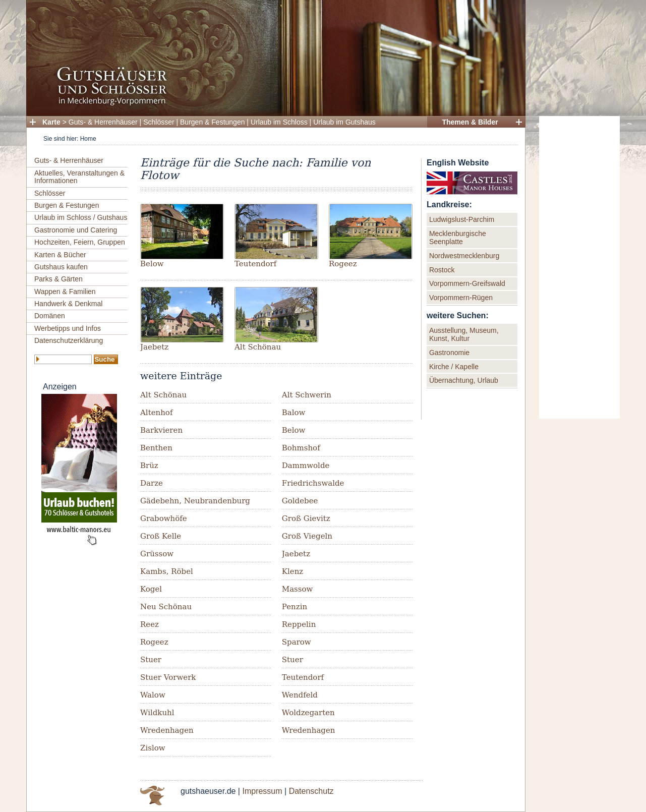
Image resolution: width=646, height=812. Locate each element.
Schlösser (159, 122)
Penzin (295, 607)
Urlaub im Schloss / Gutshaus (81, 217)
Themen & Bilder (470, 122)
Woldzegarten (308, 713)
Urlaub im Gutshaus (344, 122)
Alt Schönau (258, 347)
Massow (298, 589)
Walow (153, 695)
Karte (51, 122)
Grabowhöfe (164, 518)
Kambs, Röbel (167, 571)
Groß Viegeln (307, 536)
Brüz (149, 466)
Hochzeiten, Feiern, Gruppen (80, 242)
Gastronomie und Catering (76, 230)
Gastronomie (449, 353)
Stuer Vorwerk (168, 677)
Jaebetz (154, 347)
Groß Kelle (161, 536)
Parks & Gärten (58, 279)
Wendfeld (300, 695)
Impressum (262, 791)
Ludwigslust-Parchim (462, 219)
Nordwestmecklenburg (464, 256)
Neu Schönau (166, 607)
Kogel (151, 589)
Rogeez (343, 264)
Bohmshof (301, 448)
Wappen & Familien (65, 292)
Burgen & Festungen (212, 122)
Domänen (50, 316)
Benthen (156, 448)
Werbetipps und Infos (68, 328)
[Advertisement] (579, 267)
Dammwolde (306, 466)
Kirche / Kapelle (454, 367)
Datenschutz (311, 791)
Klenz (292, 571)
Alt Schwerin (307, 395)
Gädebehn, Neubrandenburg (195, 501)
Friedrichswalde (313, 483)
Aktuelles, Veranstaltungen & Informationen (79, 177)
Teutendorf (255, 264)
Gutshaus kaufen (61, 267)
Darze (152, 483)
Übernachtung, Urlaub (464, 380)
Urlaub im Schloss (279, 122)
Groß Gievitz (306, 518)
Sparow (297, 642)
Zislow (153, 748)
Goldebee (300, 501)
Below (152, 264)
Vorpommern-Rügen (461, 298)
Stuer (151, 660)
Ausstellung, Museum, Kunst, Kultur (464, 334)
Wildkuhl (157, 713)
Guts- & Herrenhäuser (103, 122)
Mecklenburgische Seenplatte (458, 238)
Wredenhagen (167, 730)
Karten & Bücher (60, 255)
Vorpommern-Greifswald (467, 283)
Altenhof (156, 413)
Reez (150, 624)
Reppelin (299, 624)
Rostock (442, 270)
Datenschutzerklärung (69, 340)
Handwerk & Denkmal (68, 304)
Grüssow (157, 554)
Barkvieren (161, 430)
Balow (294, 413)
